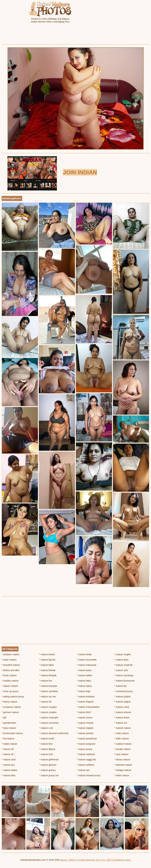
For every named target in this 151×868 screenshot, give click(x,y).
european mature (11, 707)
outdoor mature (123, 744)
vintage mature (123, 770)
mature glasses (48, 765)
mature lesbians (86, 697)
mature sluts (121, 660)
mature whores (123, 712)
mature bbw (9, 775)
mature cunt (46, 728)
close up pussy (10, 691)
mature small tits (123, 665)
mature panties (85, 733)
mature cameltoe (49, 691)
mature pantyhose (87, 739)
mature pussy (84, 749)
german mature (10, 712)
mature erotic (47, 739)
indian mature (9, 744)
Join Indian (80, 172)
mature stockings (124, 675)
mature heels (84, 654)
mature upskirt (122, 697)
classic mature (10, 686)
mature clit (45, 702)
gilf (4, 718)
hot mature (8, 739)
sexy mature (121, 754)
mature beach (47, 654)
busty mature (9, 675)
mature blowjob (48, 675)
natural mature (123, 728)
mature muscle (85, 723)
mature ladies (84, 675)
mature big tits (47, 660)
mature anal (9, 760)
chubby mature (10, 681)
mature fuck (46, 754)
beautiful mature (11, 665)
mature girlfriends (49, 760)
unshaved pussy (123, 691)
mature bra (46, 681)
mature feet (46, 744)
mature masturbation (88, 707)
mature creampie (49, 718)
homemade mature (12, 733)
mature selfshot (85, 765)
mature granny (47, 770)
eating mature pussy (13, 697)
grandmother (9, 723)
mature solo (121, 670)
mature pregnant (86, 744)
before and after (11, 670)
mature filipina (47, 749)
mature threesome (124, 681)
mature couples (48, 712)
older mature (122, 739)
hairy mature (9, 728)
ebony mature (10, 702)
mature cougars (48, 707)
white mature (122, 775)
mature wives (122, 718)
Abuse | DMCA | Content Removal (78, 860)
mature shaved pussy (88, 775)
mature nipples (85, 728)
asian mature (9, 660)
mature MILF (84, 712)
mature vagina (122, 702)
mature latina (84, 686)
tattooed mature (123, 765)
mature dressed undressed (54, 733)
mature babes (10, 770)
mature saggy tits (86, 760)
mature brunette (48, 686)
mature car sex (48, 697)
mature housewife (87, 660)
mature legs (84, 691)
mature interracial (86, 665)
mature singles (123, 654)
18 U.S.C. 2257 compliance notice (113, 860)
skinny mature (122, 760)
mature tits (120, 686)
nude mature (122, 733)
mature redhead (86, 754)
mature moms (85, 718)
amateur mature (11, 654)
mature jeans (84, 670)
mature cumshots (49, 723)
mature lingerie (85, 702)
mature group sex (49, 775)
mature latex (84, 681)
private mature (122, 749)
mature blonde (47, 670)
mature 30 (8, 749)
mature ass (8, 765)
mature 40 (8, 754)
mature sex (83, 770)
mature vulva (122, 707)
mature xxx (121, 723)
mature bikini (47, 665)
